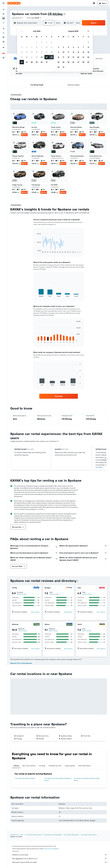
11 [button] (52, 47)
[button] (4, 3)
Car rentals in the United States (53, 835)
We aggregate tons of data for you (60, 858)
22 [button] (37, 57)
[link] (59, 396)
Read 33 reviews (54, 594)
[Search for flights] (4, 10)
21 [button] (32, 57)
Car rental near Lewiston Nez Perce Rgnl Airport (87, 779)
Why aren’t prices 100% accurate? (60, 862)
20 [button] (27, 57)
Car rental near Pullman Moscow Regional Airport (58, 779)
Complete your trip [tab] (55, 766)
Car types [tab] (42, 766)
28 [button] (32, 62)
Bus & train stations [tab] (29, 766)
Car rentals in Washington (71, 835)
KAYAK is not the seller (60, 855)
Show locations (35, 612)
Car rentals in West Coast (88, 835)
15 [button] (37, 52)
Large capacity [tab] (70, 766)
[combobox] (18, 18)
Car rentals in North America (34, 835)
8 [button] (37, 47)
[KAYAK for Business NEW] (4, 42)
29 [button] (37, 62)
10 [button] (47, 47)
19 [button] (22, 57)
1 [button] (37, 42)
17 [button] (47, 52)
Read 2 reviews (22, 631)
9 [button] (42, 47)
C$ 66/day (55, 14)
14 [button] (32, 52)
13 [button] (27, 52)
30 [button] (42, 62)
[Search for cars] (4, 18)
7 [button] (32, 47)
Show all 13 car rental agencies (21, 663)
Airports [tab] (16, 766)
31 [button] (47, 62)
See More (99, 467)
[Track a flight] (4, 33)
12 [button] (22, 52)
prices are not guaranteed (51, 849)
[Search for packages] (4, 23)
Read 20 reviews (87, 594)
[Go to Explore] (4, 29)
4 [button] (52, 42)
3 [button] (47, 42)
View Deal (24, 135)
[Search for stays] (4, 14)
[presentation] (64, 14)
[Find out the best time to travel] (4, 37)
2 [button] (42, 42)
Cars (22, 835)
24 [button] (47, 57)
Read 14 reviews (87, 631)
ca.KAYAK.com (14, 835)
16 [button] (42, 52)
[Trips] (4, 47)
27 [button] (27, 62)
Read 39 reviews (22, 594)
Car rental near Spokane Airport (25, 778)
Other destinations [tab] (85, 766)
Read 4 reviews (53, 631)
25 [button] (52, 57)
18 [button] (52, 52)
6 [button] (27, 47)
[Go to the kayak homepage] (14, 3)
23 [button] (42, 57)
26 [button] (22, 62)
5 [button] (22, 47)
